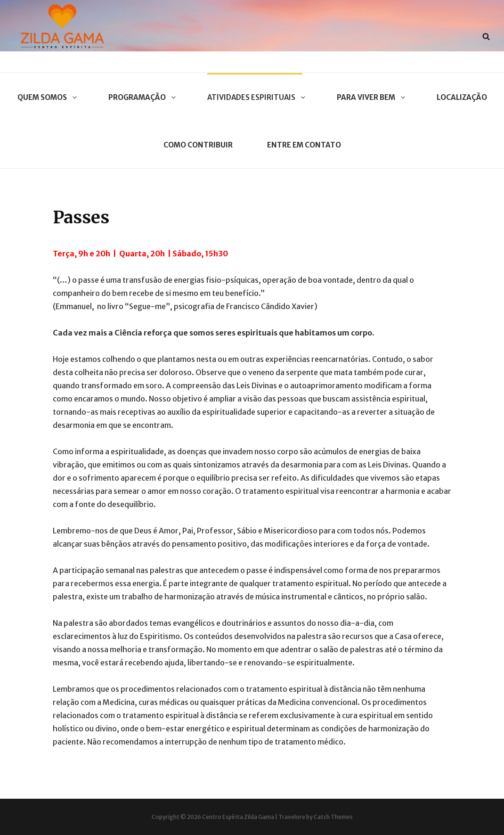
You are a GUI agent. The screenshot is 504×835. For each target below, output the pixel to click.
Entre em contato (304, 145)
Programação (141, 97)
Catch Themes (333, 817)
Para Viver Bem (370, 97)
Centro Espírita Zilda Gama (238, 817)
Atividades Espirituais (255, 97)
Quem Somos (46, 97)
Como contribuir (198, 145)
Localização (462, 97)
